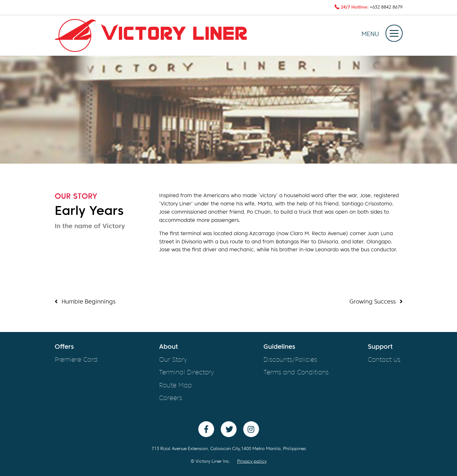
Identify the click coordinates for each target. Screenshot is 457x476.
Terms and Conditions (296, 373)
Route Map (176, 386)
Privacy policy (252, 461)
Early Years (89, 212)
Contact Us (384, 360)
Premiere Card (76, 360)
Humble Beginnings (85, 302)
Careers (171, 398)
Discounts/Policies (290, 360)
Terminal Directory (186, 373)
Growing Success (376, 302)
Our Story (173, 360)
